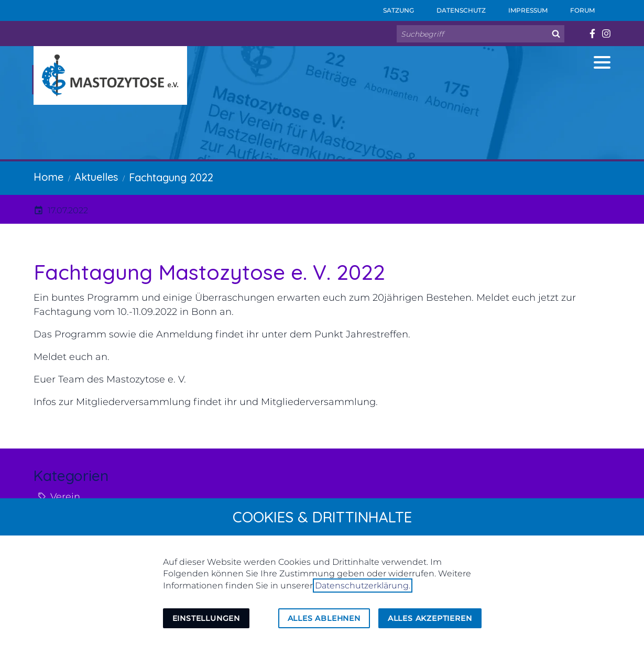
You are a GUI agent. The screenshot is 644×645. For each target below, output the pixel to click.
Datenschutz (454, 7)
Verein (65, 497)
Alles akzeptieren (430, 618)
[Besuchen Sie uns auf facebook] (592, 34)
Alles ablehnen (324, 618)
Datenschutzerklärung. (363, 586)
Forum (575, 7)
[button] (602, 62)
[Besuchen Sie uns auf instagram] (606, 34)
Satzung (391, 7)
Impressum (521, 7)
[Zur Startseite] (110, 75)
